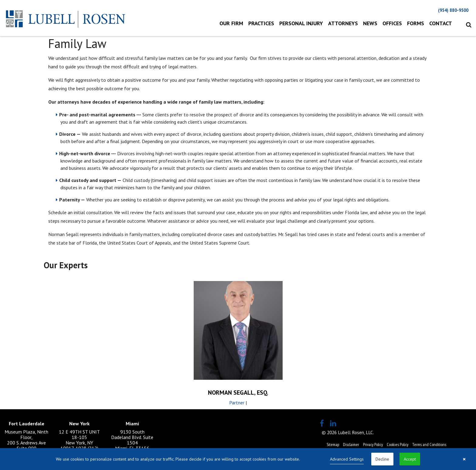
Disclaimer (351, 444)
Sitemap (333, 444)
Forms (416, 23)
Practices (261, 23)
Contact (441, 23)
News (370, 23)
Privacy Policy (373, 444)
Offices (392, 23)
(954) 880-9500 (453, 10)
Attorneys (343, 23)
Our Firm (231, 23)
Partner (237, 403)
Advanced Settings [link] (347, 459)
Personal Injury (301, 23)
